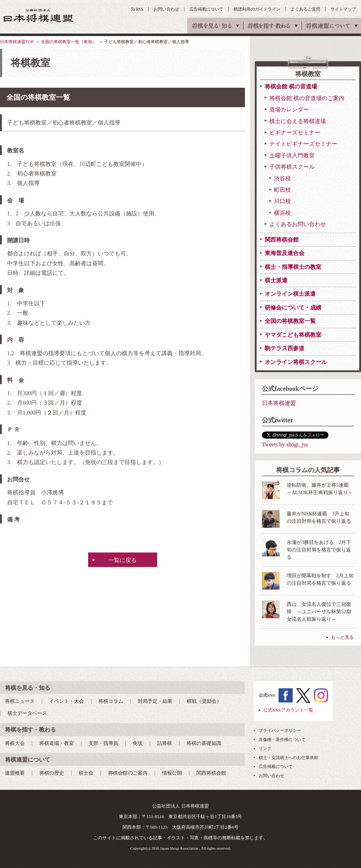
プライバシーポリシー (280, 730)
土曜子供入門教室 (292, 155)
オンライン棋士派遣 (290, 294)
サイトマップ (343, 9)
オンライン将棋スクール (296, 362)
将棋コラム (111, 701)
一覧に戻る (122, 560)
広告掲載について (206, 9)
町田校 (282, 190)
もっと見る (342, 637)
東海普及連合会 (285, 253)
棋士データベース (27, 713)
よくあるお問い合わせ (298, 224)
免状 (138, 743)
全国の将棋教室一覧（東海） (69, 42)
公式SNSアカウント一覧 (288, 710)
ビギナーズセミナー (295, 132)
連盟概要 (15, 773)
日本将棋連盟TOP (17, 42)
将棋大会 (15, 743)
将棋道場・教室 (57, 743)
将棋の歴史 (52, 773)
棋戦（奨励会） (204, 701)
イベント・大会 (67, 701)
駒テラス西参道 (285, 348)
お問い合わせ (166, 9)
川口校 (282, 201)
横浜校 (282, 213)
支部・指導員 (103, 743)
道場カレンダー (289, 109)
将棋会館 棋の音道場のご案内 (307, 98)
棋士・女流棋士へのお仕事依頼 (288, 758)
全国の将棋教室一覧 (290, 321)
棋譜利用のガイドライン (257, 9)
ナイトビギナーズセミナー (303, 144)
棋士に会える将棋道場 (298, 121)
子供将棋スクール (292, 167)
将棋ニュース (20, 701)
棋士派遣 (276, 280)
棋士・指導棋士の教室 (293, 267)
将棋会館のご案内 (128, 773)
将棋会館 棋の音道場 (291, 86)
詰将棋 (165, 743)
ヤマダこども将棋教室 (293, 335)
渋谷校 (282, 178)
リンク (265, 748)
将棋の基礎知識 (204, 743)
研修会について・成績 (293, 308)
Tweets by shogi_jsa (285, 444)
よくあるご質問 (305, 9)
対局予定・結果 (155, 701)
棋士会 (86, 773)
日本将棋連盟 (279, 403)
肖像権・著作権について (282, 740)
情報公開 (172, 773)
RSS (140, 9)
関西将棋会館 (282, 240)
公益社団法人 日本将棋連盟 (39, 15)
